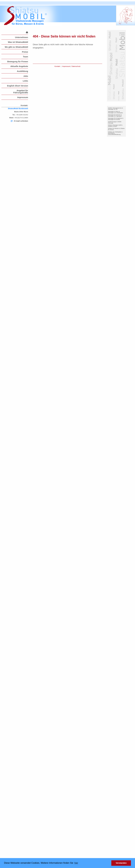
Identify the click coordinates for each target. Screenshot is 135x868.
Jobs (26, 76)
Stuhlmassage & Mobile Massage (115, 122)
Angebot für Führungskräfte (21, 92)
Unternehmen (22, 37)
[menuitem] (15, 32)
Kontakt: (24, 105)
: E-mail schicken (19, 121)
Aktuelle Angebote (19, 66)
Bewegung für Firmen (18, 62)
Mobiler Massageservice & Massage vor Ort (116, 109)
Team (25, 57)
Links (25, 81)
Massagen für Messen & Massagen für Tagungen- (115, 115)
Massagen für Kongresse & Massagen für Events (116, 119)
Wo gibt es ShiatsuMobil (16, 47)
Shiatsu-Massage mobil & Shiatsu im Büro (115, 126)
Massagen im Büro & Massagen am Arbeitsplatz (116, 112)
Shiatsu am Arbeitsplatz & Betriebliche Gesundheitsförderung (115, 133)
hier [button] (76, 863)
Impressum (23, 97)
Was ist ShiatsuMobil (18, 42)
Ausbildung (22, 71)
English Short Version (18, 86)
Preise (25, 52)
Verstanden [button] (121, 863)
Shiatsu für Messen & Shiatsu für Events (116, 129)
